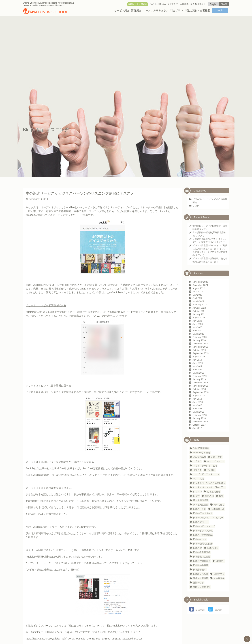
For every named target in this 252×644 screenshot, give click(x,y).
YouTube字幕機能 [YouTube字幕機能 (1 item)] (202, 453)
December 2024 (200, 285)
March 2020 (198, 334)
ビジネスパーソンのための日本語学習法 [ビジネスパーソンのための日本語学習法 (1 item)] (210, 483)
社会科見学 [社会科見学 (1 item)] (219, 578)
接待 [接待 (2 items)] (221, 496)
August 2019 (199, 357)
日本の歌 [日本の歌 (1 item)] (197, 548)
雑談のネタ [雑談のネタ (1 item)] (198, 583)
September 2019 (201, 353)
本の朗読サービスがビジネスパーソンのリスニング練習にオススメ (80, 193)
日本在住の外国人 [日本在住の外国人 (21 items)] (202, 561)
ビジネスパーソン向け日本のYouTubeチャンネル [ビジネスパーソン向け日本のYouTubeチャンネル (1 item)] (210, 487)
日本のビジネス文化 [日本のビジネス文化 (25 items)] (203, 531)
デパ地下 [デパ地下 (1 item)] (212, 470)
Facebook (197, 610)
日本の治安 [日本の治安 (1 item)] (213, 548)
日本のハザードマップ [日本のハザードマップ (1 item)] (204, 526)
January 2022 (199, 308)
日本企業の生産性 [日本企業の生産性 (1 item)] (202, 557)
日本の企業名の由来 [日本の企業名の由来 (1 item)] (203, 544)
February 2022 (200, 305)
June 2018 (198, 402)
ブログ (196, 206)
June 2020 (198, 324)
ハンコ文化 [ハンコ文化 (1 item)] (198, 479)
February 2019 (200, 376)
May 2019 (197, 366)
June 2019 (198, 363)
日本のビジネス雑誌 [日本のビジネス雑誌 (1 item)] (203, 535)
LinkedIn (215, 610)
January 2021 (199, 314)
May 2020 (197, 327)
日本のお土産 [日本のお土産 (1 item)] (218, 509)
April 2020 (197, 331)
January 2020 (199, 340)
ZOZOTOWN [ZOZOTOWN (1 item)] (199, 457)
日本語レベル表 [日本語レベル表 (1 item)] (201, 574)
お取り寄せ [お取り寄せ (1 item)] (217, 457)
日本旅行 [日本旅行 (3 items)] (220, 561)
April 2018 (197, 409)
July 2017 (197, 428)
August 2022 (199, 288)
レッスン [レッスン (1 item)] (197, 492)
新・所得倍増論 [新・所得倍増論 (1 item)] (201, 500)
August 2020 (199, 318)
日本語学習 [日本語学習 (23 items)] (219, 574)
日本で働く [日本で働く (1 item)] (219, 505)
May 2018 (197, 405)
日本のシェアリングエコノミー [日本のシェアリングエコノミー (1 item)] (208, 518)
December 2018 (200, 383)
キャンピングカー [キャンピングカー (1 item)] (216, 461)
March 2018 (198, 412)
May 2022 (197, 295)
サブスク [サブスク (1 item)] (197, 470)
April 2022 (197, 298)
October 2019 (199, 350)
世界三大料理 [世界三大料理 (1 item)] (214, 492)
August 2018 (199, 396)
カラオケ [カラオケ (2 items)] (197, 461)
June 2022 (198, 292)
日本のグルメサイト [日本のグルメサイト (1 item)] (203, 513)
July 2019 (197, 360)
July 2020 (197, 321)
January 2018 (199, 418)
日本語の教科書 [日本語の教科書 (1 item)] (201, 565)
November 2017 (200, 422)
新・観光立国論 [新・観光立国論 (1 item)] (201, 505)
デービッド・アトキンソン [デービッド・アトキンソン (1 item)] (206, 474)
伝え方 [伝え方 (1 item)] (196, 496)
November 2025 (200, 282)
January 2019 (199, 379)
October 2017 (199, 425)
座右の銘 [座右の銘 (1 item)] (209, 496)
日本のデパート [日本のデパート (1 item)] (201, 522)
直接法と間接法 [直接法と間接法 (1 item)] (201, 578)
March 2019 (198, 373)
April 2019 (197, 370)
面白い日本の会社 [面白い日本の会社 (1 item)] (202, 587)
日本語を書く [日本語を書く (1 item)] (200, 570)
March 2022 (198, 301)
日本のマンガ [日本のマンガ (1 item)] (200, 539)
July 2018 (197, 399)
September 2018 (201, 392)
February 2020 (200, 337)
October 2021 (199, 311)
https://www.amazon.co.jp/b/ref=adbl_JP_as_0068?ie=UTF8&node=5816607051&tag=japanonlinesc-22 (84, 639)
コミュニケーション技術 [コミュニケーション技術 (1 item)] (205, 466)
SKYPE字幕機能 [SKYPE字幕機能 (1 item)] (201, 448)
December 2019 (200, 344)
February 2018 (200, 415)
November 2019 (200, 347)
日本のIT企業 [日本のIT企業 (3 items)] (199, 509)
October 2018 (199, 389)
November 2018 (200, 386)
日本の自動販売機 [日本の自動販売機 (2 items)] (202, 552)
